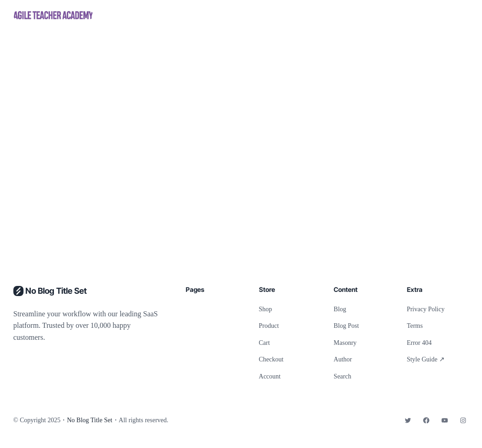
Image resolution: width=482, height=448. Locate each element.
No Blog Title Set (56, 291)
